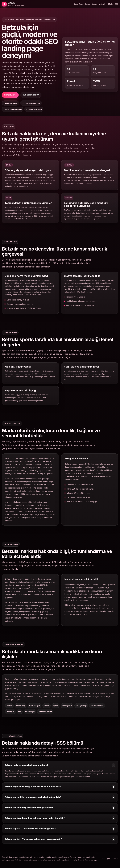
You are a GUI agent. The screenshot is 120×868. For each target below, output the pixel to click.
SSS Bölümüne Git (31, 95)
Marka (111, 4)
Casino (88, 4)
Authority (103, 4)
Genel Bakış (79, 4)
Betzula (115, 858)
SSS (117, 4)
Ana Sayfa (106, 858)
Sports (95, 4)
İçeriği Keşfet (10, 95)
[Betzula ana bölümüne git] (13, 4)
